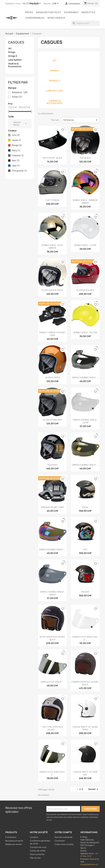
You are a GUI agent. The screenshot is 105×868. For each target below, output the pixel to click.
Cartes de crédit (38, 851)
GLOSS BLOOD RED (85, 290)
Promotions (11, 837)
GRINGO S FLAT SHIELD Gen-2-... (85, 638)
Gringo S (13, 56)
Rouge (17, 145)
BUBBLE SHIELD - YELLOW (85, 332)
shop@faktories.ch (89, 864)
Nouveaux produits (14, 841)
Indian (17, 97)
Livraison (34, 837)
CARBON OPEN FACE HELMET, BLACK (85, 683)
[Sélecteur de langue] (36, 4)
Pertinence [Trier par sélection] (81, 120)
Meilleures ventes (14, 844)
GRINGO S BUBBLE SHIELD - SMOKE (52, 593)
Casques (16, 42)
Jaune (17, 140)
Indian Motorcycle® (49, 12)
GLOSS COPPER (52, 377)
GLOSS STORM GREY (52, 420)
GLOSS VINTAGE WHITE (52, 290)
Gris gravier (19, 171)
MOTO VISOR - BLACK (52, 158)
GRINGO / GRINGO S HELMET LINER (52, 334)
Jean (16, 166)
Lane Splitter (15, 60)
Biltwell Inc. (20, 93)
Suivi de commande (64, 837)
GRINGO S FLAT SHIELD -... (52, 682)
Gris (16, 135)
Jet (10, 48)
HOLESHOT (52, 465)
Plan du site (35, 858)
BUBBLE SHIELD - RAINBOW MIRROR (85, 202)
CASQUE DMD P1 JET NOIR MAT (85, 773)
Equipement (71, 12)
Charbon (18, 156)
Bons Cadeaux (56, 18)
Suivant (94, 789)
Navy (16, 151)
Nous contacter (37, 854)
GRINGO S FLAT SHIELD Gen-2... (52, 773)
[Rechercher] (85, 23)
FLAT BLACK (85, 158)
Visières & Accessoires (15, 65)
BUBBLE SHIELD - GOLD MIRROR (52, 247)
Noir (16, 161)
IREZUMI (85, 592)
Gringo (12, 52)
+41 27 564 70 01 (89, 855)
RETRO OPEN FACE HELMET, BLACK (52, 638)
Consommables (35, 18)
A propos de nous (38, 847)
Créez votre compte (64, 844)
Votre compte (63, 832)
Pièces (29, 12)
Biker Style (89, 12)
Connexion (60, 841)
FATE (85, 549)
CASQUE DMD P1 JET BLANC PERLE (85, 728)
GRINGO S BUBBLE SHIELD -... (85, 377)
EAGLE (85, 507)
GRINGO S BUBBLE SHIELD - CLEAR (85, 421)
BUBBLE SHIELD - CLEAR (85, 245)
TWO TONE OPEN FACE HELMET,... (52, 728)
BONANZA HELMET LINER (52, 507)
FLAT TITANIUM (52, 200)
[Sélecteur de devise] (56, 4)
